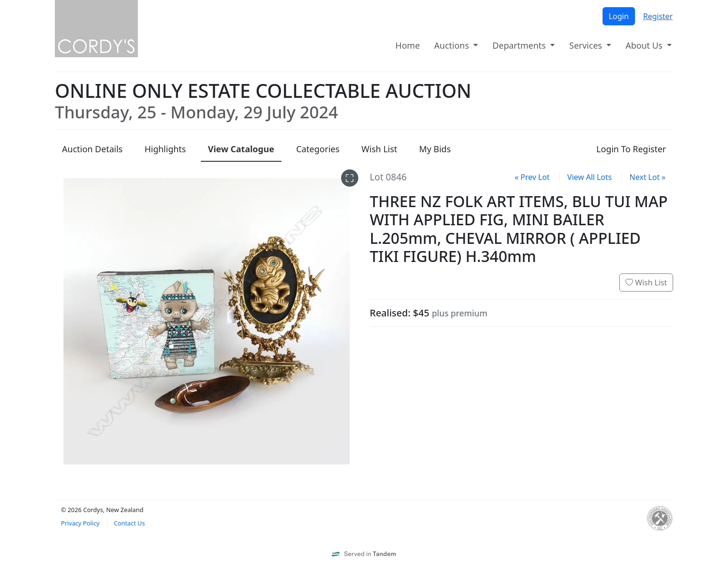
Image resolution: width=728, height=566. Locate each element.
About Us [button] (645, 45)
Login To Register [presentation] (631, 149)
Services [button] (587, 45)
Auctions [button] (453, 45)
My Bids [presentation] (435, 149)
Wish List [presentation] (380, 149)
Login (619, 16)
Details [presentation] (92, 149)
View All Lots (589, 177)
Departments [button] (520, 45)
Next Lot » (648, 177)
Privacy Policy (80, 523)
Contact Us (129, 523)
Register (658, 16)
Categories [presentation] (318, 149)
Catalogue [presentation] (241, 149)
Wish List (646, 283)
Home (408, 45)
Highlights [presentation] (165, 149)
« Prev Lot (532, 177)
